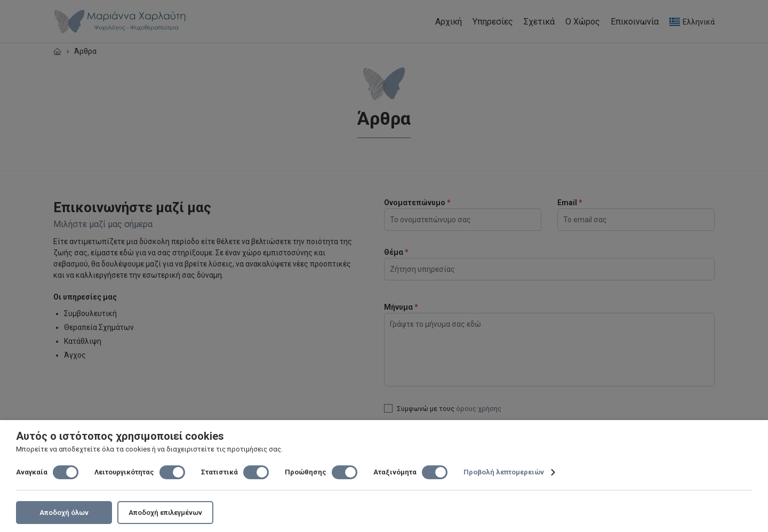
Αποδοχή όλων (64, 513)
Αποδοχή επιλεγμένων (165, 513)
